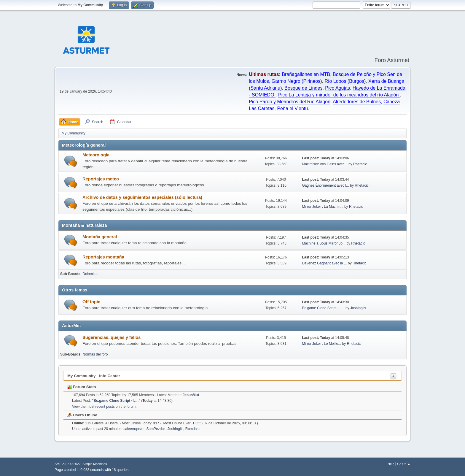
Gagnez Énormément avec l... (325, 185)
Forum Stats (81, 387)
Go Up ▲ (404, 464)
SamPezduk (156, 429)
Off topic (91, 302)
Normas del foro (95, 354)
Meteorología (96, 155)
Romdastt (193, 429)
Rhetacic (360, 164)
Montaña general (100, 237)
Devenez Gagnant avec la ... (324, 263)
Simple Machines (95, 464)
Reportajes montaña (103, 257)
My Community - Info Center (94, 376)
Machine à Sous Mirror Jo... (324, 243)
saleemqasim (134, 429)
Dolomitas (90, 274)
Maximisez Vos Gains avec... (325, 164)
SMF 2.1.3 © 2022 (68, 464)
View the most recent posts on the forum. (104, 407)
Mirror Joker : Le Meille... (321, 344)
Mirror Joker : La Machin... (323, 207)
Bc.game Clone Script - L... (323, 308)
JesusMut (191, 395)
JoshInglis (358, 308)
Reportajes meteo (101, 179)
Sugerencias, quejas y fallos (112, 337)
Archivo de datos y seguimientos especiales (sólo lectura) (142, 197)
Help (391, 464)
